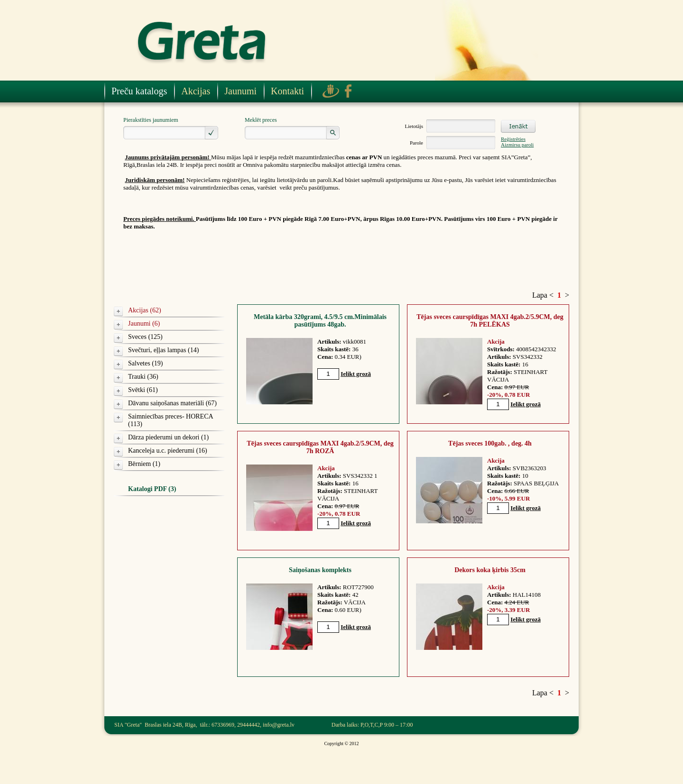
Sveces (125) (145, 337)
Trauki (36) (143, 377)
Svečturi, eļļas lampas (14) (163, 350)
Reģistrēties (513, 139)
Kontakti (287, 91)
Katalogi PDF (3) (152, 489)
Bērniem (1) (144, 464)
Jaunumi (240, 91)
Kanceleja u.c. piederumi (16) (168, 451)
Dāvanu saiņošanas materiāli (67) (172, 403)
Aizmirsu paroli (517, 145)
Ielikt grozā (356, 374)
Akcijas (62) (145, 310)
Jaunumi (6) (144, 324)
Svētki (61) (143, 390)
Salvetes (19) (145, 363)
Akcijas (196, 91)
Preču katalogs (139, 91)
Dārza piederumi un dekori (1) (168, 437)
